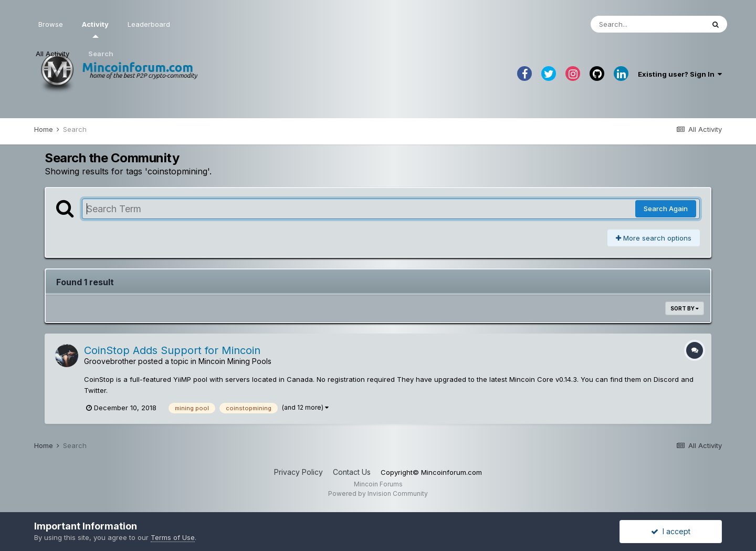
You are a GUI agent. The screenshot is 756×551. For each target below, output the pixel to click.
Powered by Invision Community (378, 493)
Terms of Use (173, 537)
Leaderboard (149, 24)
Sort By (685, 308)
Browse (51, 24)
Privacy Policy (298, 472)
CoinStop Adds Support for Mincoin (172, 350)
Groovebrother (110, 361)
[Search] (647, 24)
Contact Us (352, 472)
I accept (671, 531)
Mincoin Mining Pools (235, 361)
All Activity (52, 54)
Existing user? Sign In (680, 74)
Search (101, 54)
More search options (654, 238)
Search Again (666, 209)
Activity (95, 29)
